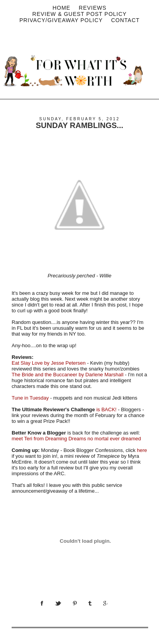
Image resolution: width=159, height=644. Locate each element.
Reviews (93, 8)
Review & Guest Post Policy (79, 14)
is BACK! (106, 409)
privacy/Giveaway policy (61, 20)
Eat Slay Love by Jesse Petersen (49, 363)
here (142, 450)
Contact (125, 20)
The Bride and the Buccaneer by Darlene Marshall (67, 375)
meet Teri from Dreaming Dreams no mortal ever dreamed (76, 439)
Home (61, 8)
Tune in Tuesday (30, 398)
